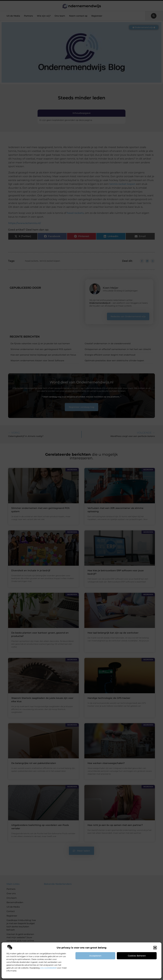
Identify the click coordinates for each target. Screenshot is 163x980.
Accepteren (95, 956)
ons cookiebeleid (48, 968)
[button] (155, 948)
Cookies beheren (137, 956)
